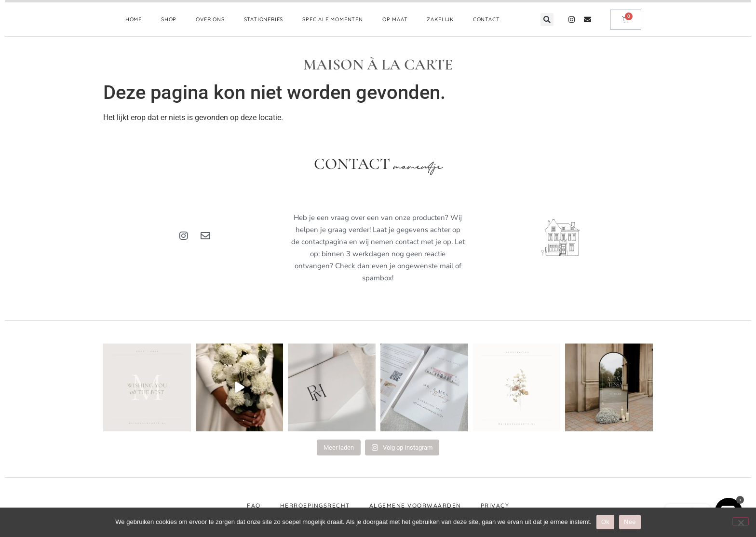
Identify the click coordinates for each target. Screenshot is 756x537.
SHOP (169, 19)
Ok (605, 522)
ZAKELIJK (440, 19)
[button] (547, 20)
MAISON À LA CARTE (378, 64)
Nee (630, 522)
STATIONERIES (264, 19)
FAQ (254, 505)
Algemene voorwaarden (415, 505)
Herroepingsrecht (315, 505)
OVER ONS (210, 19)
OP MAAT (395, 19)
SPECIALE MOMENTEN (333, 19)
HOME (134, 19)
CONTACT (486, 19)
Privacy (495, 505)
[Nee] (741, 522)
